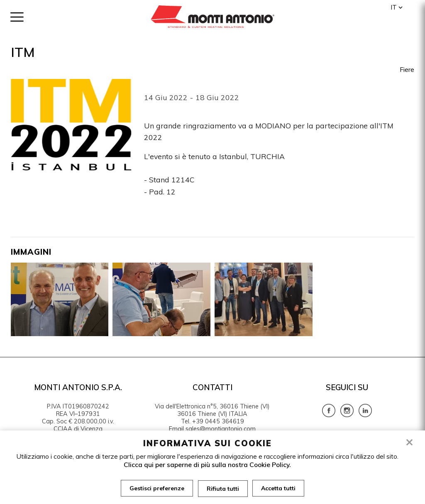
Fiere (407, 69)
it (394, 7)
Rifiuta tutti (223, 488)
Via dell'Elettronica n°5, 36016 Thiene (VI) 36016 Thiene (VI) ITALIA (212, 410)
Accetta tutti (279, 488)
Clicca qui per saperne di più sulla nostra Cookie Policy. (207, 465)
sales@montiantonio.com (221, 429)
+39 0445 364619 (218, 421)
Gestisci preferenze (157, 488)
